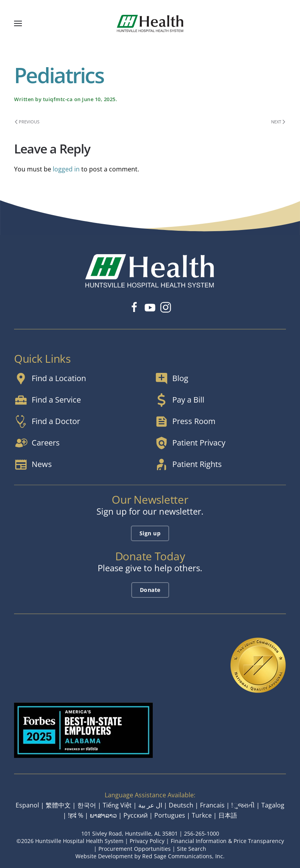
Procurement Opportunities (135, 849)
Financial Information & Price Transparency (227, 841)
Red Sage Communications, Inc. (183, 856)
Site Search (192, 849)
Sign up (150, 533)
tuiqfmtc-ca (58, 99)
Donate (150, 590)
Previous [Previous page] (27, 122)
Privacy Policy (147, 841)
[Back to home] (150, 23)
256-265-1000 (202, 833)
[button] (18, 23)
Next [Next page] (278, 122)
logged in (66, 169)
